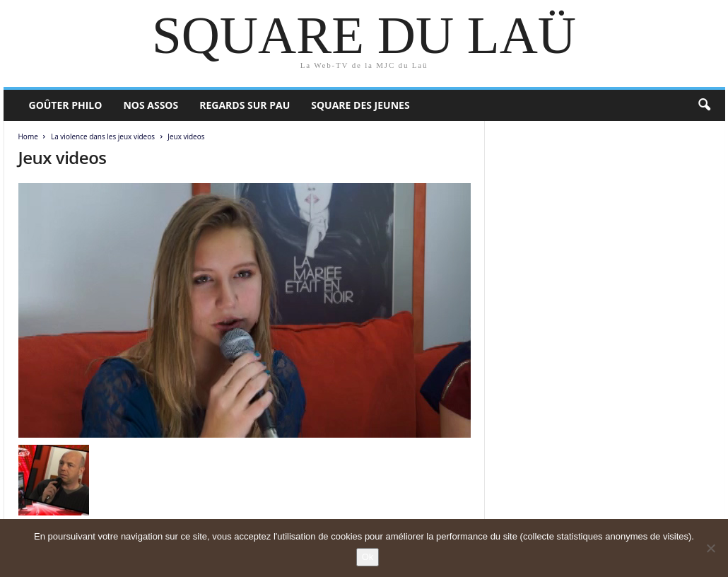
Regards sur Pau (245, 105)
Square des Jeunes (360, 105)
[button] (704, 105)
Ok (368, 557)
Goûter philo (66, 105)
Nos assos (151, 105)
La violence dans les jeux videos (103, 136)
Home (28, 136)
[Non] (710, 548)
